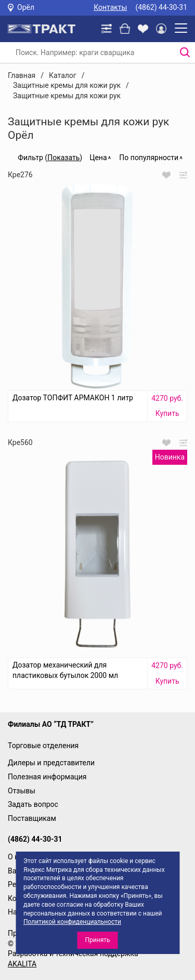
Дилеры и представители (51, 763)
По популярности (149, 158)
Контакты (110, 7)
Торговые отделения (43, 746)
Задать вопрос (33, 804)
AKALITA (22, 964)
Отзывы (22, 791)
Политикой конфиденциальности (72, 922)
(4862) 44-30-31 (161, 7)
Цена (98, 158)
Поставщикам (32, 818)
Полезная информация (47, 777)
